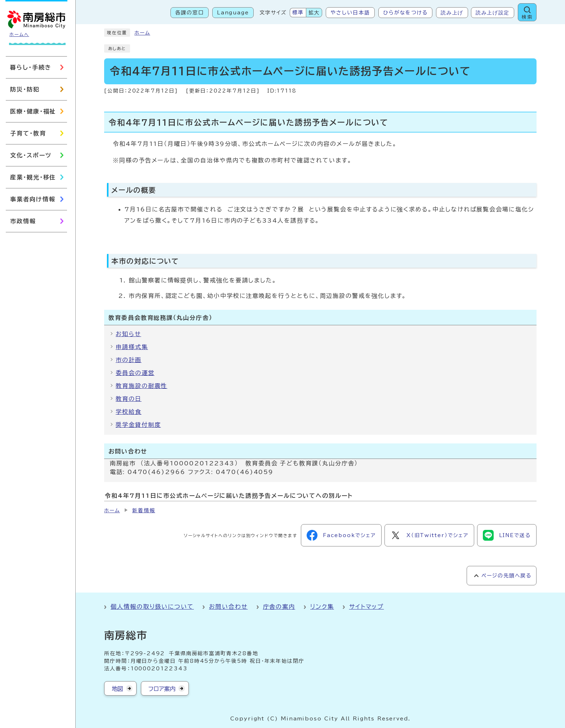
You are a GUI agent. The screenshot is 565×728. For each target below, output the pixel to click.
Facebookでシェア (341, 535)
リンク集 (322, 607)
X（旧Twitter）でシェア (429, 535)
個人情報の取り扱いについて (152, 607)
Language (233, 13)
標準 (298, 13)
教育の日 (129, 399)
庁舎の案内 (279, 607)
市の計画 (129, 360)
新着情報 (144, 510)
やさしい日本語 (350, 13)
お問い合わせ (228, 607)
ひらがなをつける (405, 13)
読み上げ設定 (493, 13)
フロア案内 (162, 689)
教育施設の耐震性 (141, 386)
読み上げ (452, 13)
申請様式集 (132, 347)
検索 (527, 17)
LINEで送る (507, 535)
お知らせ (128, 334)
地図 (117, 689)
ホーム (142, 33)
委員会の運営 (135, 373)
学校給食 (129, 412)
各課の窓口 (190, 13)
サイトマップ (367, 607)
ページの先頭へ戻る (506, 576)
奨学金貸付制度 (138, 425)
